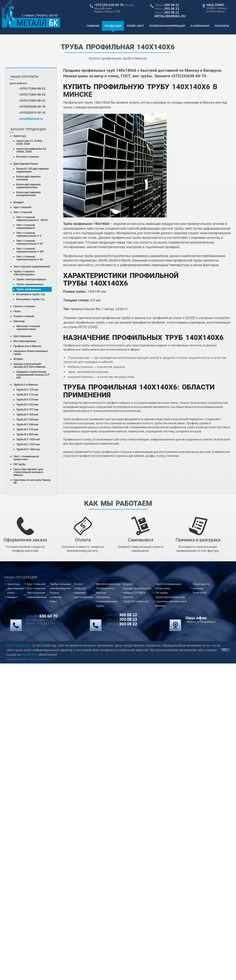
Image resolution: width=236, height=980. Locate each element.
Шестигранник (22, 336)
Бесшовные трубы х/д (31, 294)
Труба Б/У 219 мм (27, 395)
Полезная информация (167, 26)
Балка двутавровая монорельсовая (28, 194)
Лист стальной (23, 212)
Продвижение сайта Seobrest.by (29, 659)
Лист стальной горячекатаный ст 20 (29, 242)
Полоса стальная (24, 306)
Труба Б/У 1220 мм (28, 444)
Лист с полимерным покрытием (26, 458)
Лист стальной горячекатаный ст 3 (29, 234)
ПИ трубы (20, 464)
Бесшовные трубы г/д (30, 299)
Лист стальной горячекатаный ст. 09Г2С (32, 219)
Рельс (17, 311)
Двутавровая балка (26, 164)
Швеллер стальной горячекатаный (28, 328)
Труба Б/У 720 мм (27, 429)
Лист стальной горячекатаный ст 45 (29, 258)
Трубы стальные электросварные (24, 273)
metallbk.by (29, 654)
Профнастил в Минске (27, 346)
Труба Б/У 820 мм (27, 434)
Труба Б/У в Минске (26, 385)
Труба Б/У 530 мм (27, 419)
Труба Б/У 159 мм (27, 390)
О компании (200, 26)
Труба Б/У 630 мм (27, 424)
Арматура (20, 136)
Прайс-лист (135, 26)
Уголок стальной (24, 316)
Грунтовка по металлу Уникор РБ (32, 481)
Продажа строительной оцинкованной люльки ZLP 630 (33, 375)
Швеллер (19, 321)
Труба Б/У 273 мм (27, 400)
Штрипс (18, 359)
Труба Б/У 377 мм (27, 409)
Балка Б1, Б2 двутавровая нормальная (33, 170)
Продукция (113, 26)
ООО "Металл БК (18, 645)
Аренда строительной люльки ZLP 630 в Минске (29, 365)
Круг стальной (22, 207)
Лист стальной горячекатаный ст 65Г (30, 250)
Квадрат (19, 202)
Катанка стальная (28, 157)
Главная (93, 26)
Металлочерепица (25, 341)
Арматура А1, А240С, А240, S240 (30, 142)
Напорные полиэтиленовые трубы (31, 352)
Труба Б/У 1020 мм (28, 439)
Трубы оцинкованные (30, 284)
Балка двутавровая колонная (28, 178)
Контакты (222, 26)
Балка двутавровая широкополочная (28, 186)
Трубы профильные (29, 289)
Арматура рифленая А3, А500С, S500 (31, 150)
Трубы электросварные (31, 279)
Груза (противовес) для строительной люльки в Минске (28, 472)
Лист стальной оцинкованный (26, 226)
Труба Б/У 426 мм (27, 414)
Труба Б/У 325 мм (27, 404)
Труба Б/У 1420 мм (28, 449)
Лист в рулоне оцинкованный (32, 266)
